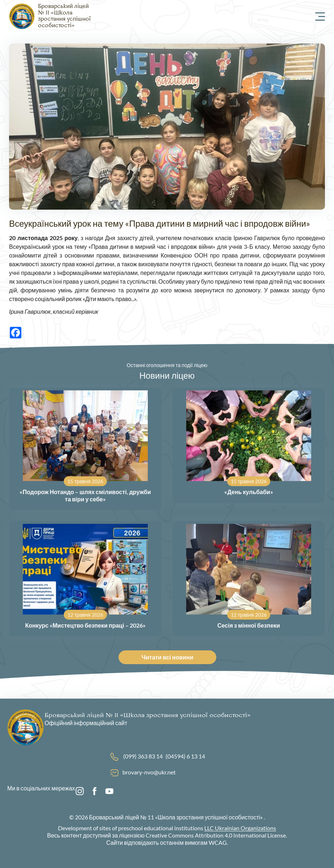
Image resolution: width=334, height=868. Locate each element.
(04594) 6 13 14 (185, 756)
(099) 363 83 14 (143, 756)
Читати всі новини (169, 657)
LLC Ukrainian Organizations (240, 828)
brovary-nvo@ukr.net (149, 772)
